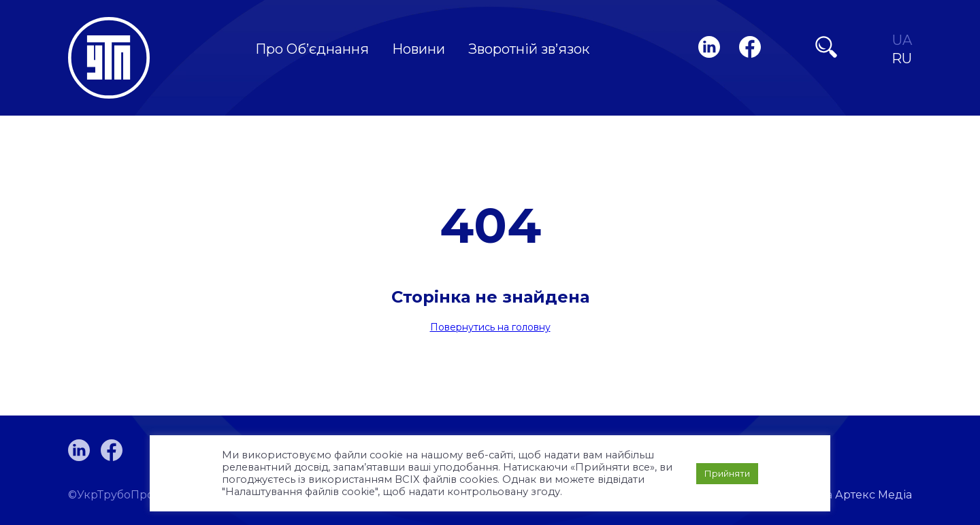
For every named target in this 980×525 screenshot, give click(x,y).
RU (902, 59)
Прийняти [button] (727, 473)
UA (902, 40)
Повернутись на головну (490, 327)
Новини (419, 49)
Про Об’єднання (312, 49)
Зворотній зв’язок (529, 49)
